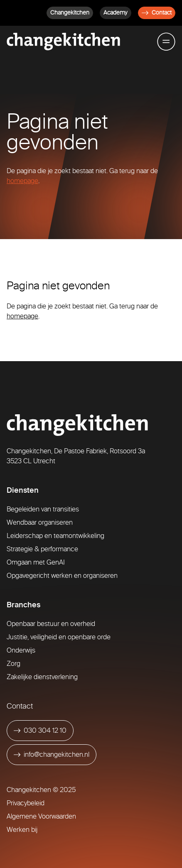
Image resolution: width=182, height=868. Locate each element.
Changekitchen (70, 13)
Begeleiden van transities (43, 509)
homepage (22, 181)
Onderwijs (21, 650)
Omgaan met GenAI (36, 562)
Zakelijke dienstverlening (42, 677)
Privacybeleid (26, 803)
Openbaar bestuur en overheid (51, 624)
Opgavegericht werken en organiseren (62, 576)
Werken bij (22, 830)
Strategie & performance (42, 549)
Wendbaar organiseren (40, 522)
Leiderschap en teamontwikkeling (55, 536)
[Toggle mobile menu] (166, 42)
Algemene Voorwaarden (41, 816)
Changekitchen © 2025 (41, 790)
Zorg (14, 664)
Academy (116, 13)
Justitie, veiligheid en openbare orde (59, 637)
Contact (157, 13)
